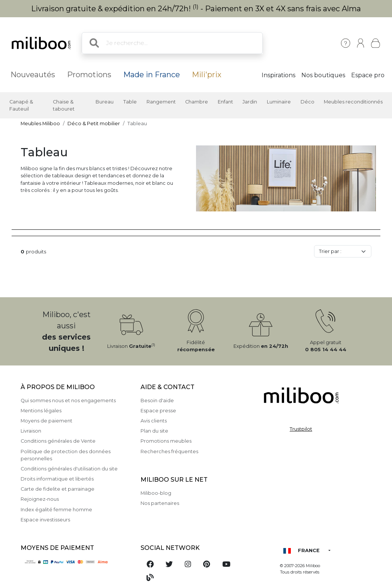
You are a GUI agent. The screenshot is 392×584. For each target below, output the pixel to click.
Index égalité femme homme (56, 510)
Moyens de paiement (46, 421)
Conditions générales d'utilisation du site (69, 469)
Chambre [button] (197, 102)
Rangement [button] (161, 102)
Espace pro (368, 75)
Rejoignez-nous (40, 499)
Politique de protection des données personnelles (66, 455)
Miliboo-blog (156, 493)
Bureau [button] (105, 102)
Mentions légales (41, 411)
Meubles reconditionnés (353, 102)
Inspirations (278, 75)
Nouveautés (33, 75)
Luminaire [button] (279, 102)
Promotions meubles (166, 441)
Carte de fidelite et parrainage (58, 489)
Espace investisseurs (45, 520)
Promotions (89, 75)
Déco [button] (307, 102)
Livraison (31, 431)
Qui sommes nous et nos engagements (68, 401)
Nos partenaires (160, 503)
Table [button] (130, 102)
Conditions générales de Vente (58, 441)
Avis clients (154, 421)
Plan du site (154, 431)
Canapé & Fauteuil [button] (21, 105)
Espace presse (158, 411)
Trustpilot (301, 429)
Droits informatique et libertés (57, 479)
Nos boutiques (323, 75)
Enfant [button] (225, 102)
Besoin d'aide (157, 401)
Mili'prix (207, 75)
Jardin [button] (250, 102)
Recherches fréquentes (169, 451)
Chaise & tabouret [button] (64, 105)
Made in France (152, 75)
